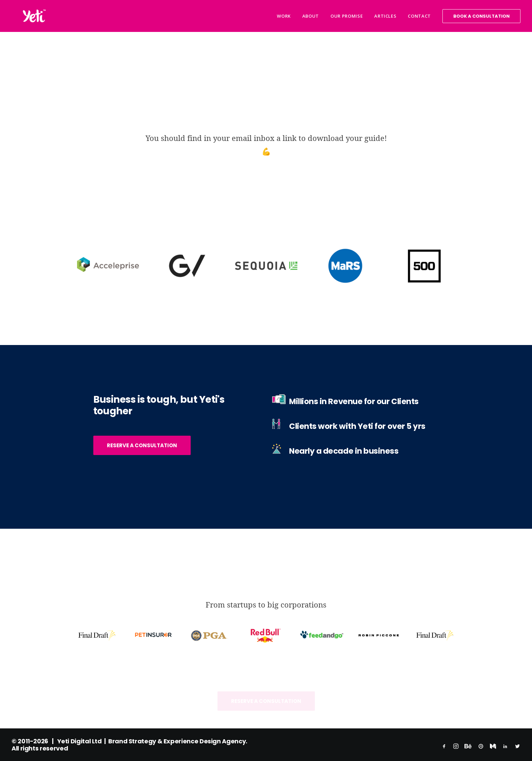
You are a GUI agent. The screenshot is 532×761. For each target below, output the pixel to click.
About (311, 16)
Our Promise (347, 16)
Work (284, 16)
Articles (385, 16)
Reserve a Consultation (142, 445)
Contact (419, 16)
